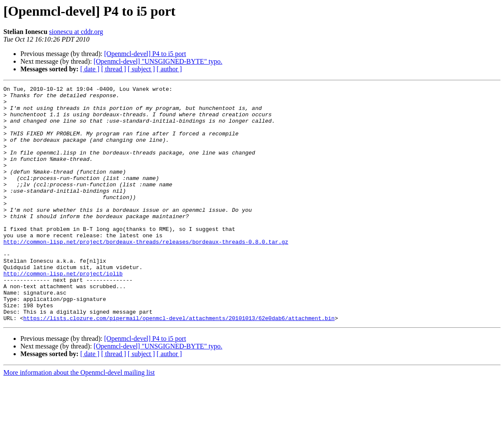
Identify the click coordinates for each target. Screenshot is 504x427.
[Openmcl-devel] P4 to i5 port (145, 54)
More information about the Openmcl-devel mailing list (79, 420)
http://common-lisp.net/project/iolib (63, 312)
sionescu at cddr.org (76, 32)
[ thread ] (114, 69)
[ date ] (90, 69)
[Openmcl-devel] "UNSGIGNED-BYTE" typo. (158, 61)
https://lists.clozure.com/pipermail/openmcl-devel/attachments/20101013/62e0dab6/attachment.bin (179, 365)
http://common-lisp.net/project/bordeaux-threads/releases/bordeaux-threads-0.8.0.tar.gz (146, 273)
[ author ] (169, 69)
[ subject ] (141, 69)
